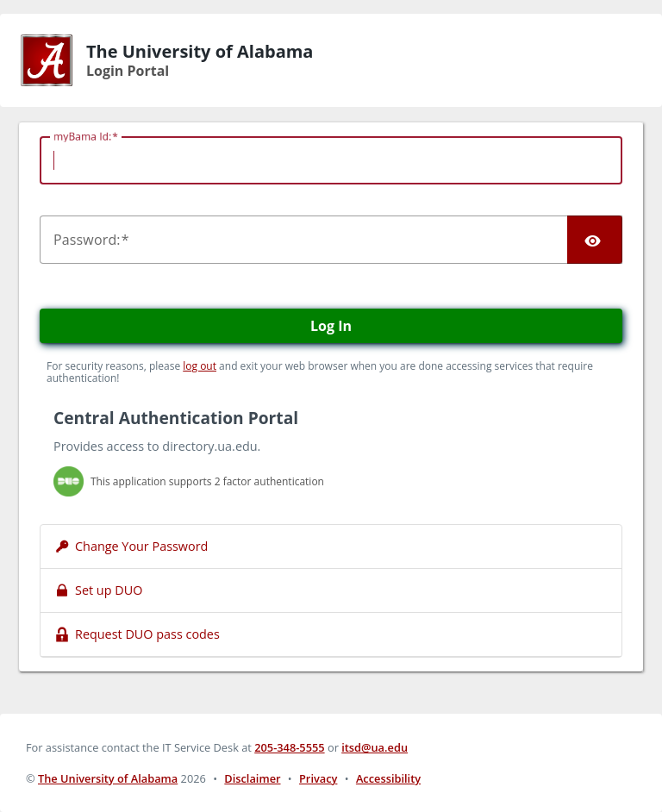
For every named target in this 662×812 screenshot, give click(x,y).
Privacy (318, 778)
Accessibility (388, 778)
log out (200, 366)
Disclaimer (252, 778)
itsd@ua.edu (375, 747)
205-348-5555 (289, 747)
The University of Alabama (108, 778)
